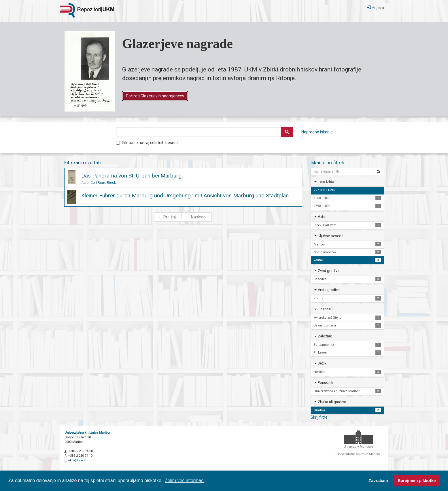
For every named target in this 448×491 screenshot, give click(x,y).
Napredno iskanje (317, 132)
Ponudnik (325, 383)
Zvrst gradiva (329, 271)
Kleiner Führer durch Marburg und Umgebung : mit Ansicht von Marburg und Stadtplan (185, 196)
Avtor (322, 217)
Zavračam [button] (378, 481)
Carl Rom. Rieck (103, 183)
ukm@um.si (77, 460)
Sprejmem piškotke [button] (417, 481)
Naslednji (197, 217)
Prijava (375, 7)
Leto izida (326, 182)
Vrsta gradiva (329, 290)
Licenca (324, 309)
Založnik (325, 336)
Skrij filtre (319, 417)
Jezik (322, 363)
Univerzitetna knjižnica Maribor (87, 433)
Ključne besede (331, 236)
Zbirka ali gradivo (332, 402)
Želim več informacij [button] (185, 480)
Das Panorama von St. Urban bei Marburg (131, 176)
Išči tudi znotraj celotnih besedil (147, 143)
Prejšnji (168, 217)
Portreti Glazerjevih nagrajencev (155, 96)
